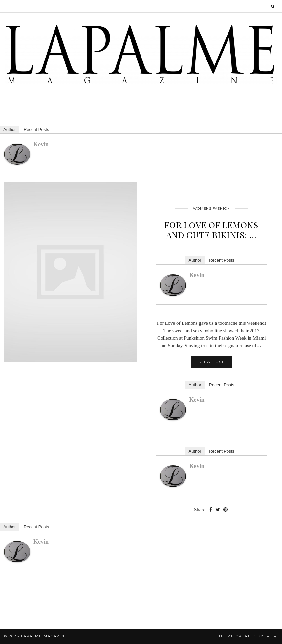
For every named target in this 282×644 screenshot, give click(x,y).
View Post (212, 362)
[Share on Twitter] (218, 510)
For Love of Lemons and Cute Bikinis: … (211, 230)
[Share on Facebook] (211, 510)
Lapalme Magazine (44, 637)
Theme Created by (248, 637)
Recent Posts (36, 130)
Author (10, 130)
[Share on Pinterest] (225, 510)
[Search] (273, 6)
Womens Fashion (212, 209)
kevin (41, 145)
